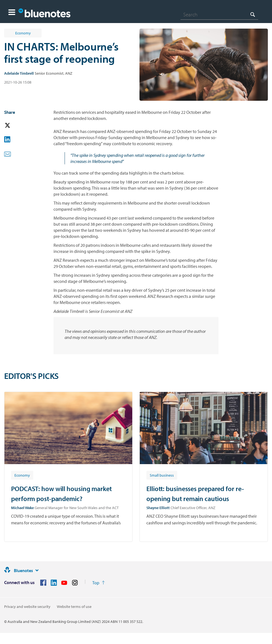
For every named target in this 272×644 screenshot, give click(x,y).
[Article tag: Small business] (162, 475)
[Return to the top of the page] (99, 583)
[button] (12, 13)
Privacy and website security (27, 607)
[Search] (219, 14)
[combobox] (219, 14)
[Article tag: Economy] (22, 475)
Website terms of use (74, 607)
